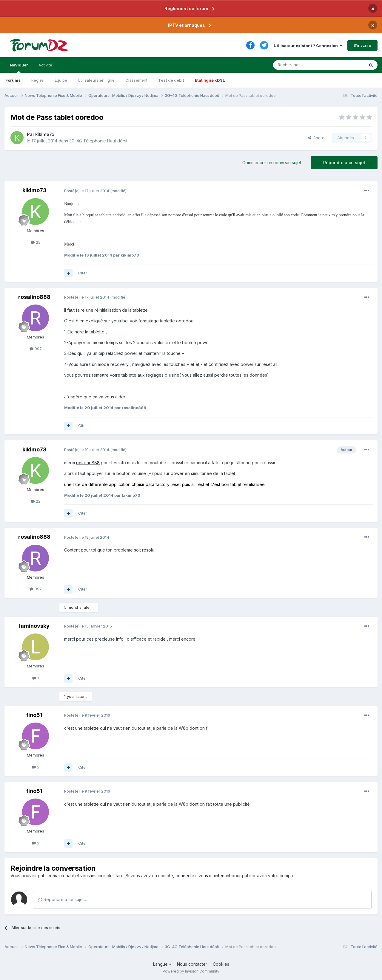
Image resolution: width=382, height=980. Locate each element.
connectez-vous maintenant (203, 876)
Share (316, 138)
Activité (45, 65)
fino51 (34, 715)
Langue (162, 964)
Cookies (221, 964)
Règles (38, 80)
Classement (136, 80)
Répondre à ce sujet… (63, 899)
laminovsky (34, 626)
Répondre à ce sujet (344, 163)
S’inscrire (362, 45)
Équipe (61, 80)
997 (36, 349)
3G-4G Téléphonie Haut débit (98, 141)
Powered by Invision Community (191, 971)
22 (36, 242)
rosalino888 (34, 297)
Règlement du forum (186, 8)
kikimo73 (45, 134)
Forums (13, 80)
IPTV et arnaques (187, 25)
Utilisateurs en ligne (96, 80)
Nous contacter (192, 964)
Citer (83, 273)
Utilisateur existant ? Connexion (308, 46)
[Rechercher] (306, 65)
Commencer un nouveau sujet (272, 163)
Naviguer (19, 68)
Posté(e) (87, 191)
